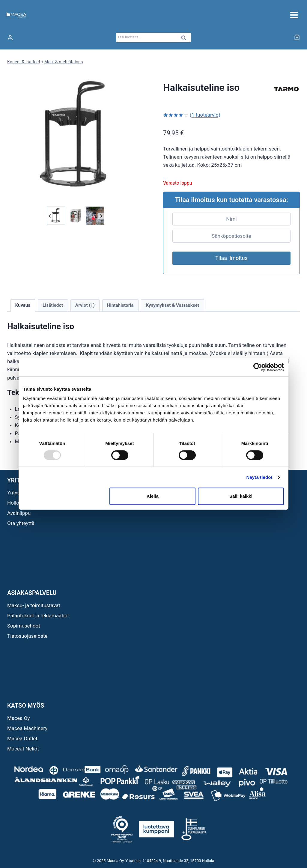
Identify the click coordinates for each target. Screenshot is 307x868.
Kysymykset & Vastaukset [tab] (172, 305)
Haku (185, 39)
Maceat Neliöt (23, 749)
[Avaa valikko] (294, 15)
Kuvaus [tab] (23, 305)
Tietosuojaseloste (27, 636)
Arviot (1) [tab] (85, 305)
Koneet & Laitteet (24, 62)
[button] (56, 216)
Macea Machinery (27, 728)
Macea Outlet (22, 738)
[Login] (10, 38)
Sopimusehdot (24, 626)
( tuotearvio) (205, 115)
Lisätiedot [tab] (53, 305)
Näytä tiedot (259, 477)
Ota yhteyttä (21, 523)
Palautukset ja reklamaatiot (38, 616)
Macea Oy (18, 718)
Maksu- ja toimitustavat (34, 605)
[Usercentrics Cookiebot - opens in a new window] (258, 367)
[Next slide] (101, 216)
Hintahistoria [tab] (120, 305)
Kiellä (153, 496)
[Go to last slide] (50, 216)
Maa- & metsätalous (64, 62)
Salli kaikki (241, 496)
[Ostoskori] (297, 37)
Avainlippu (19, 513)
